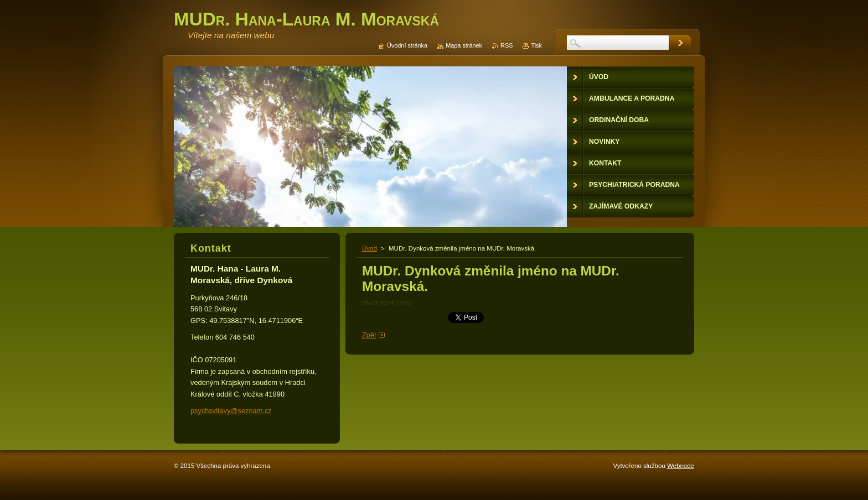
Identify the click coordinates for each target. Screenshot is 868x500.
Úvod (370, 248)
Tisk (536, 45)
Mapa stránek (464, 45)
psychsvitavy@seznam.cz (231, 411)
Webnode (681, 466)
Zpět (369, 335)
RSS (507, 45)
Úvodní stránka (407, 45)
